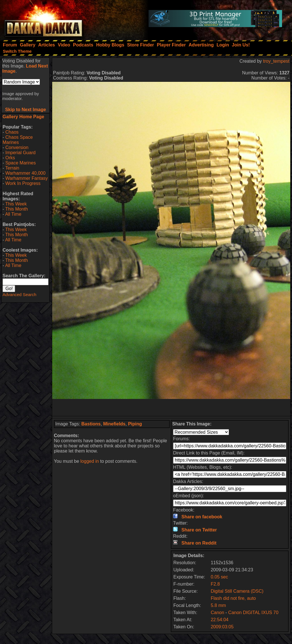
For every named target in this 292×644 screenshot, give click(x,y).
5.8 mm (218, 605)
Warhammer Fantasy (27, 178)
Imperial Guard (21, 153)
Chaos (12, 132)
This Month (16, 209)
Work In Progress (23, 183)
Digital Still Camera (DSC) (237, 591)
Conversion (17, 147)
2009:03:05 (222, 627)
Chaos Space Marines (18, 140)
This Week (16, 204)
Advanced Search (19, 295)
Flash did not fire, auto (233, 598)
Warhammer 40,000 (26, 173)
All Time (13, 214)
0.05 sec (219, 577)
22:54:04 (220, 620)
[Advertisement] (171, 407)
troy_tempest (276, 61)
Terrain (12, 168)
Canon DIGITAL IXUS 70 (253, 613)
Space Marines (21, 163)
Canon (217, 613)
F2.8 (215, 584)
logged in (90, 461)
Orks (10, 158)
